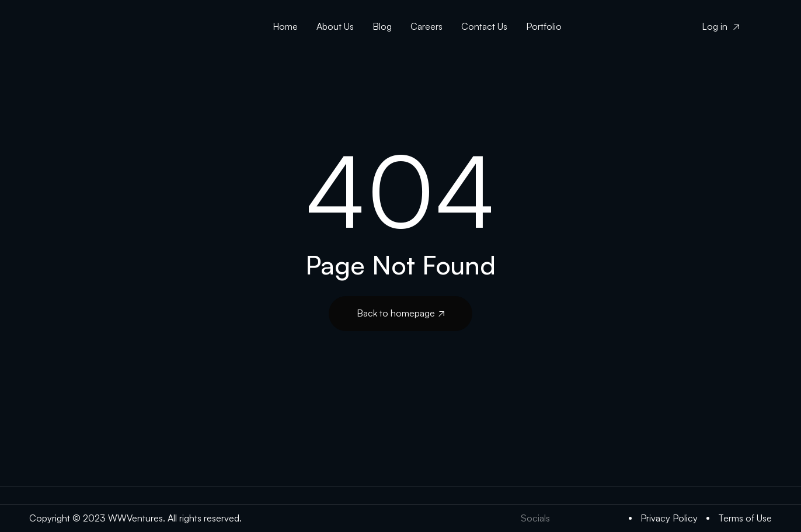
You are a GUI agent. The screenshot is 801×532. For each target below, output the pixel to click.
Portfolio (544, 26)
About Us (335, 26)
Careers (426, 26)
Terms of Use (745, 518)
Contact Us (484, 26)
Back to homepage (401, 313)
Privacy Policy (669, 518)
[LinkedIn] (589, 518)
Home (285, 26)
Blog (382, 26)
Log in (720, 26)
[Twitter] (566, 518)
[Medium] (613, 518)
